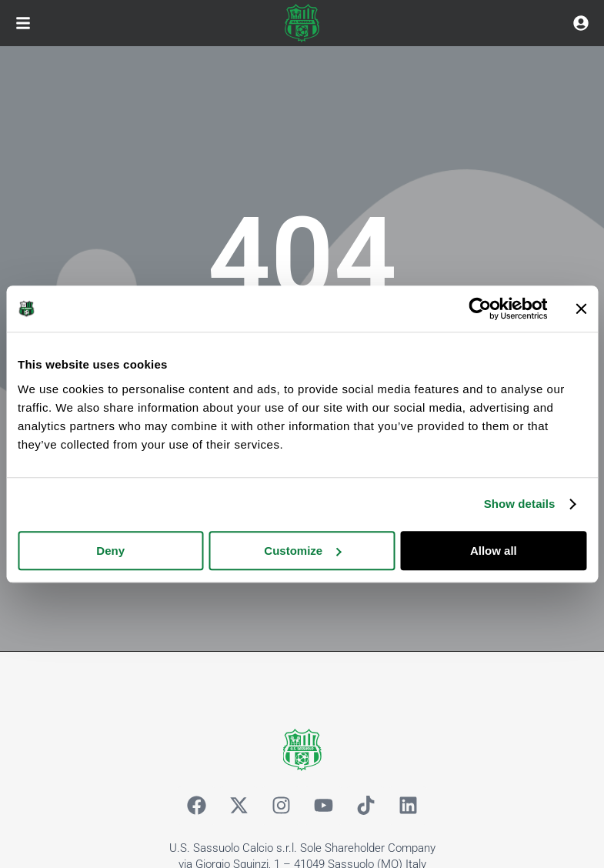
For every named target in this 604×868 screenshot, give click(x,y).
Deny (110, 551)
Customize (302, 551)
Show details (520, 504)
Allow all (494, 551)
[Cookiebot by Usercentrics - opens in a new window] (480, 309)
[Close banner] (581, 309)
